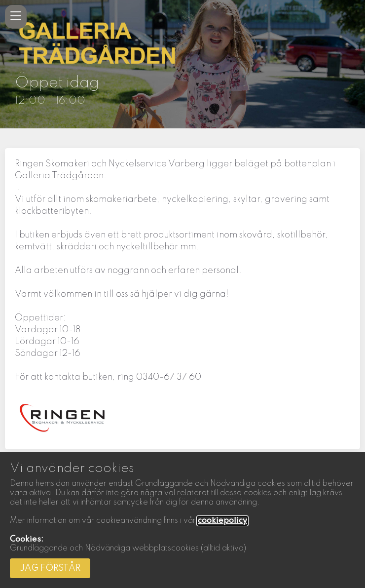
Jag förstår (50, 568)
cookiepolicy (222, 521)
